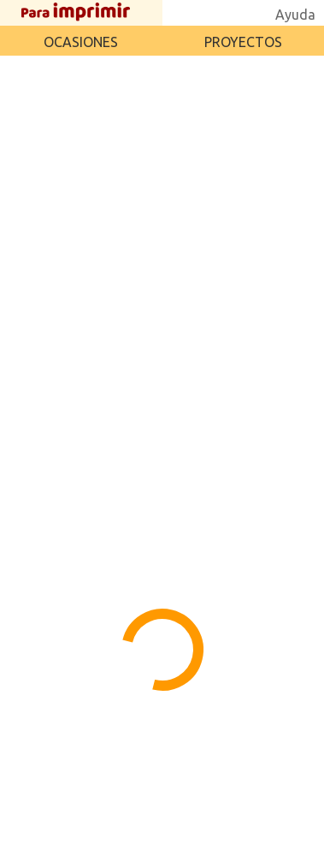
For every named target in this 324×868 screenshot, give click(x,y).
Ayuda (295, 15)
